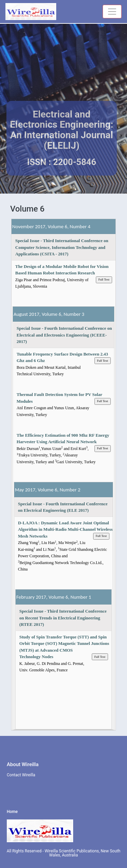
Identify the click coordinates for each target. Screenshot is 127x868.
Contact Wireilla (21, 775)
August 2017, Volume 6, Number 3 (49, 314)
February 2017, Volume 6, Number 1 (54, 597)
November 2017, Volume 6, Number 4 (51, 227)
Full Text (104, 279)
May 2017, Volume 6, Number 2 (48, 490)
